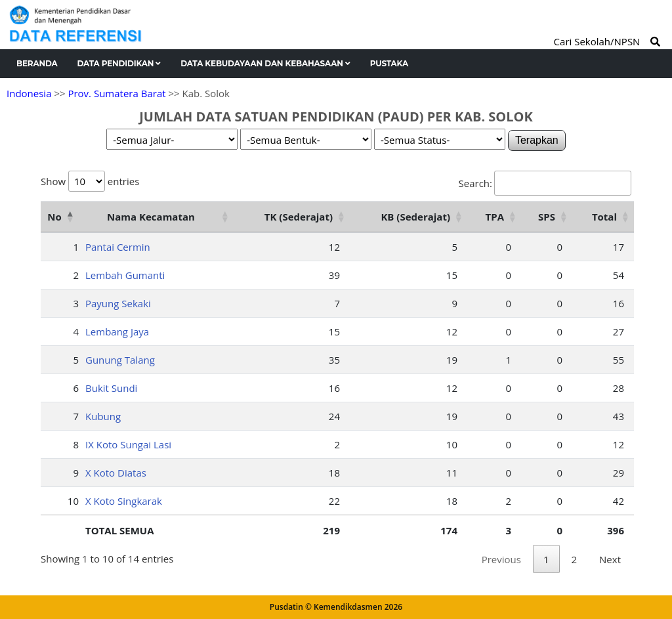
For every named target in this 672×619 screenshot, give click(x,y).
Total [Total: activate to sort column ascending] (604, 217)
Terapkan (537, 140)
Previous (501, 559)
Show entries (90, 181)
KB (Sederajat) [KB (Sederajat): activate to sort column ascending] (415, 217)
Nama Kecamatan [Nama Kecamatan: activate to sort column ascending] (151, 217)
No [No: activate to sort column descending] (54, 217)
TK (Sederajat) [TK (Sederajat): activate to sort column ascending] (299, 217)
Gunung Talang (120, 360)
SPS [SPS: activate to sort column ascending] (547, 217)
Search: (545, 183)
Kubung (103, 416)
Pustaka (389, 63)
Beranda (37, 63)
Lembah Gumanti (125, 275)
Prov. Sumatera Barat (116, 93)
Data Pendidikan (119, 63)
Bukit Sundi (111, 388)
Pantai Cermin (118, 247)
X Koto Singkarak (124, 501)
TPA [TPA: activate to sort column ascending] (495, 217)
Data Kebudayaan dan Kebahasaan (265, 63)
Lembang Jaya (117, 331)
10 (73, 501)
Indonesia (29, 93)
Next (610, 559)
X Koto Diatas (116, 473)
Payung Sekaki (118, 303)
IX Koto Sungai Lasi (128, 444)
